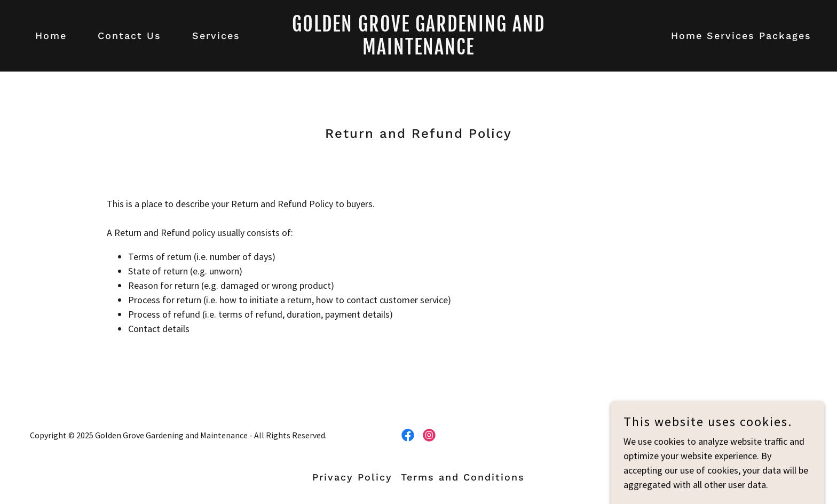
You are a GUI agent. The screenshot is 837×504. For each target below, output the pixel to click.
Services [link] (216, 36)
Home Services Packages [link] (741, 36)
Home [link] (51, 36)
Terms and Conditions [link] (463, 477)
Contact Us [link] (129, 36)
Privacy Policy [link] (352, 477)
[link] (419, 51)
